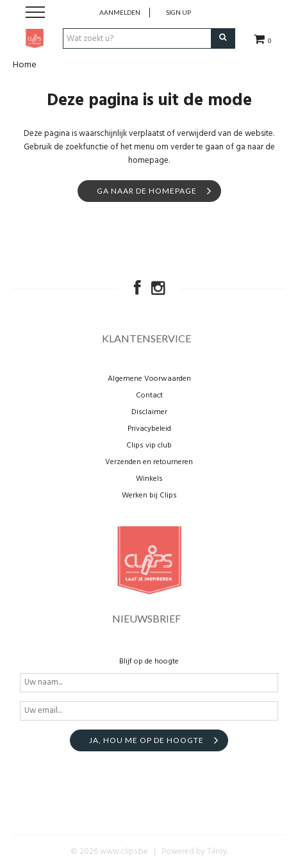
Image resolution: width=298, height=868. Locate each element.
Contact (149, 396)
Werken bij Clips (149, 496)
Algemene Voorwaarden (149, 379)
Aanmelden (120, 12)
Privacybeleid (149, 429)
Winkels (149, 479)
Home (25, 65)
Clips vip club (149, 446)
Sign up (178, 12)
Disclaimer (149, 412)
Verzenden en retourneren (149, 462)
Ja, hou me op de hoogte (146, 740)
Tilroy (217, 852)
